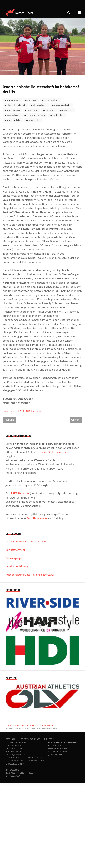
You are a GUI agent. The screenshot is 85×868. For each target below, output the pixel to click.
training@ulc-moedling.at (54, 452)
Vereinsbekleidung (17, 566)
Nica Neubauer (13, 115)
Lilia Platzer (50, 110)
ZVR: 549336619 (12, 770)
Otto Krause (31, 100)
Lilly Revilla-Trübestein (16, 105)
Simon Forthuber (14, 120)
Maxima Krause (13, 100)
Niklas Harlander (39, 105)
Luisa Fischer (32, 110)
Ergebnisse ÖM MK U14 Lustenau (23, 411)
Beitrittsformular (37, 518)
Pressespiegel (14, 558)
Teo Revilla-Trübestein (36, 115)
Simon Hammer (13, 110)
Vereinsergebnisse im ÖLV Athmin (26, 542)
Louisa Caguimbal (51, 100)
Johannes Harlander (62, 105)
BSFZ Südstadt (20, 494)
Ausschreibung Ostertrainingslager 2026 (30, 575)
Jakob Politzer (58, 115)
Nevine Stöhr (67, 110)
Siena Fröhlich (34, 120)
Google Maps (55, 755)
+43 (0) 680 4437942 (18, 755)
